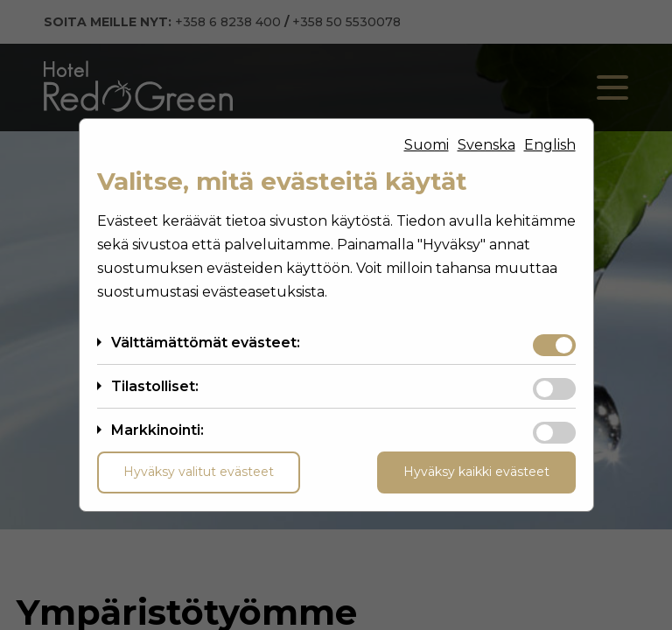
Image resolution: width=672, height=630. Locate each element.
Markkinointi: (157, 430)
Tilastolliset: (155, 386)
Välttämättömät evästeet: (206, 343)
